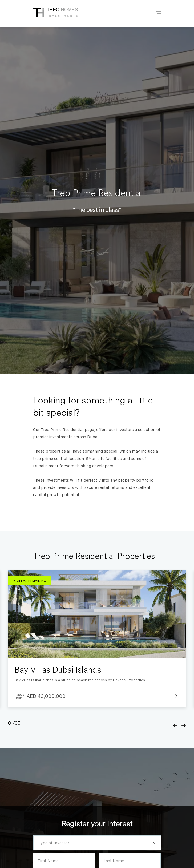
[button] (175, 726)
